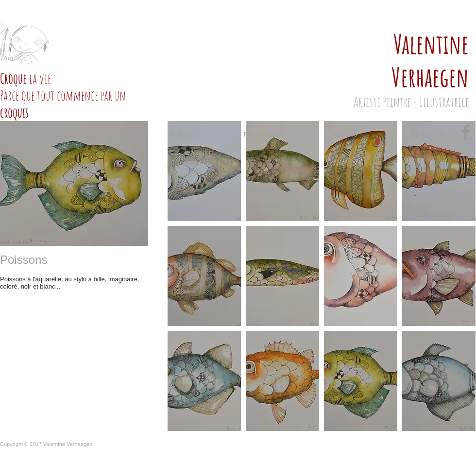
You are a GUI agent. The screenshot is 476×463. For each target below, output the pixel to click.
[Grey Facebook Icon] (466, 132)
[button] (204, 171)
